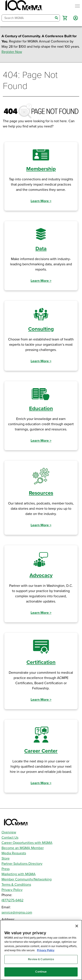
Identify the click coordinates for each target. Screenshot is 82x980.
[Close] (77, 926)
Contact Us (10, 838)
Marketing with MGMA (19, 874)
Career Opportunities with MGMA (27, 843)
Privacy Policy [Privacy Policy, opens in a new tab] (46, 950)
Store (6, 858)
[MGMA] (23, 6)
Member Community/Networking (27, 879)
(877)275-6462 (12, 900)
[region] (41, 950)
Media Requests (14, 853)
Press (6, 869)
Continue (41, 972)
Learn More (41, 201)
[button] (65, 18)
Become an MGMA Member (23, 848)
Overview (9, 832)
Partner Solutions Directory (22, 864)
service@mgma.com (17, 912)
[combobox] (28, 18)
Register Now (12, 52)
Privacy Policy (12, 890)
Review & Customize (41, 959)
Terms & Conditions (16, 885)
